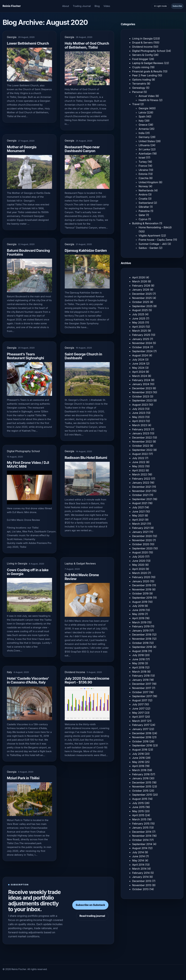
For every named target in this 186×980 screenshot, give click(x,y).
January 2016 (140, 778)
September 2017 (142, 696)
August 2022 (140, 454)
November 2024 (142, 343)
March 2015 (139, 819)
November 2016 (142, 737)
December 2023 (142, 388)
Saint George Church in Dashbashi (83, 356)
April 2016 (138, 766)
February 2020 (141, 577)
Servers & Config (142, 55)
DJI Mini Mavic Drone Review (82, 577)
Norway (143, 186)
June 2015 (138, 807)
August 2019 (140, 602)
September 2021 (142, 499)
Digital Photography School (23, 451)
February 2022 (141, 479)
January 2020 (141, 581)
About (66, 6)
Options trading (142, 80)
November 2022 (142, 442)
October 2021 (140, 495)
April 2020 (139, 569)
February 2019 (141, 626)
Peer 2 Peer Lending (145, 75)
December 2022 (142, 438)
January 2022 (141, 483)
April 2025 (138, 327)
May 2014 (138, 860)
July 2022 (138, 458)
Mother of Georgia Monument (22, 149)
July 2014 (138, 852)
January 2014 (140, 877)
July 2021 (138, 507)
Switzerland (146, 203)
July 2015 (138, 803)
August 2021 (140, 503)
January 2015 (140, 828)
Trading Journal (82, 6)
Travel (136, 104)
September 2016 (142, 745)
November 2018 (142, 639)
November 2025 (142, 298)
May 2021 (138, 516)
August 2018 (140, 651)
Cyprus (143, 219)
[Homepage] (12, 6)
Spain (142, 116)
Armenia (144, 129)
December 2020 (142, 536)
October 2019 (140, 593)
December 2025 (142, 294)
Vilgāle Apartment (149, 236)
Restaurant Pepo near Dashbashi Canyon (82, 149)
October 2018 (140, 643)
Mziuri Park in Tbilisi (23, 778)
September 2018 (142, 647)
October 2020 (141, 544)
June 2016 (138, 758)
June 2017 (138, 709)
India (142, 133)
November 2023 (142, 392)
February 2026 (141, 286)
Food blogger (140, 59)
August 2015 (140, 799)
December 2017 (142, 684)
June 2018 (138, 659)
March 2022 (140, 474)
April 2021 (138, 520)
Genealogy (139, 88)
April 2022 (139, 470)
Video (107, 6)
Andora (143, 194)
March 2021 (139, 524)
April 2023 (139, 421)
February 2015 (141, 824)
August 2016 (140, 750)
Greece (143, 125)
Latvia (142, 112)
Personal (137, 92)
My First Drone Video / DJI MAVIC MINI (28, 464)
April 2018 (138, 667)
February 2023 (141, 429)
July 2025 (138, 314)
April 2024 (139, 372)
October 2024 (141, 347)
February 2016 (141, 774)
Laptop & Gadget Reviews (80, 563)
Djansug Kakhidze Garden (86, 250)
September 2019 (142, 598)
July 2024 (138, 360)
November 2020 (142, 540)
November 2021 (142, 491)
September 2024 (142, 351)
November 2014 (142, 836)
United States (147, 141)
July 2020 (138, 557)
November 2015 (142, 787)
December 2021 (142, 487)
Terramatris (139, 84)
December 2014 (142, 832)
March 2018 (139, 672)
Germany (144, 137)
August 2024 (140, 355)
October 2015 (140, 791)
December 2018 (142, 635)
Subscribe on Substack (90, 905)
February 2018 (141, 676)
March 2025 (139, 331)
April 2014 (138, 865)
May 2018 (138, 663)
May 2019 (138, 614)
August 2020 (140, 552)
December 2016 (142, 733)
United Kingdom (148, 182)
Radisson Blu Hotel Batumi (86, 458)
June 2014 (139, 856)
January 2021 (140, 532)
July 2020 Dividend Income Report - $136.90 (87, 680)
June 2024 (139, 364)
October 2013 (140, 889)
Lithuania (144, 145)
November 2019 (142, 589)
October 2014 (140, 840)
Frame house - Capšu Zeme (155, 240)
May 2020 (138, 565)
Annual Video (147, 96)
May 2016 (138, 762)
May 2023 (138, 417)
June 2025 (139, 318)
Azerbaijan (145, 154)
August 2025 (140, 310)
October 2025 (141, 302)
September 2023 (142, 400)
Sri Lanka (144, 149)
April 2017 (138, 717)
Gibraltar (144, 207)
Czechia (144, 178)
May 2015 (138, 811)
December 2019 (142, 585)
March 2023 (140, 425)
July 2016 (138, 754)
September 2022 (142, 450)
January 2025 (141, 339)
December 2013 (142, 881)
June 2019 (138, 610)
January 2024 (141, 384)
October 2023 (141, 396)
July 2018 (138, 655)
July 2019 (138, 606)
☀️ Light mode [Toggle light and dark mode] (160, 6)
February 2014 (141, 873)
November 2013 (142, 885)
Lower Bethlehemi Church (28, 43)
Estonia (143, 174)
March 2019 (139, 622)
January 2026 (141, 290)
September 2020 (142, 548)
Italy (9, 672)
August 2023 (140, 405)
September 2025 (142, 306)
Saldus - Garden (148, 248)
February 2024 (141, 380)
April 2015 (138, 815)
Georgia (12, 37)
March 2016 (139, 770)
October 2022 (141, 446)
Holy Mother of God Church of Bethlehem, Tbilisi (87, 45)
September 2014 (142, 844)
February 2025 (141, 335)
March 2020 (140, 573)
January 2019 (140, 631)
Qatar (142, 215)
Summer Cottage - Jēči (153, 244)
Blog (97, 6)
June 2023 (139, 413)
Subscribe (177, 6)
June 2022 (139, 462)
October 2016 (140, 741)
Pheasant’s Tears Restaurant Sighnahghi (25, 356)
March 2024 (140, 376)
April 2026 (139, 277)
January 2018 (140, 680)
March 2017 (139, 721)
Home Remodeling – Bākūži (155, 227)
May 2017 (138, 713)
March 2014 (139, 869)
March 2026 (140, 281)
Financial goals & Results (147, 71)
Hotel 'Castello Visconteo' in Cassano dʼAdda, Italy (28, 680)
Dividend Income (75, 672)
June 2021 (138, 511)
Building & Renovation (145, 223)
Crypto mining (141, 67)
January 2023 (141, 433)
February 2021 (141, 528)
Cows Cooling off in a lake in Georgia (28, 572)
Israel (142, 158)
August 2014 (140, 848)
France (143, 166)
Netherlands (146, 190)
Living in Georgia (17, 563)
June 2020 (139, 561)
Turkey (143, 162)
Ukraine (143, 170)
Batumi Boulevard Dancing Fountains (28, 252)
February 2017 (141, 725)
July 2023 (138, 409)
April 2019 (138, 618)
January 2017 (140, 729)
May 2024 (138, 368)
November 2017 (142, 688)
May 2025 (138, 322)
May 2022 (138, 466)
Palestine (144, 211)
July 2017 (138, 704)
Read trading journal (92, 916)
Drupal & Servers (142, 43)
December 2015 (142, 782)
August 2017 (140, 700)
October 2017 (140, 692)
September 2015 (142, 795)
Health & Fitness (148, 100)
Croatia (143, 199)
